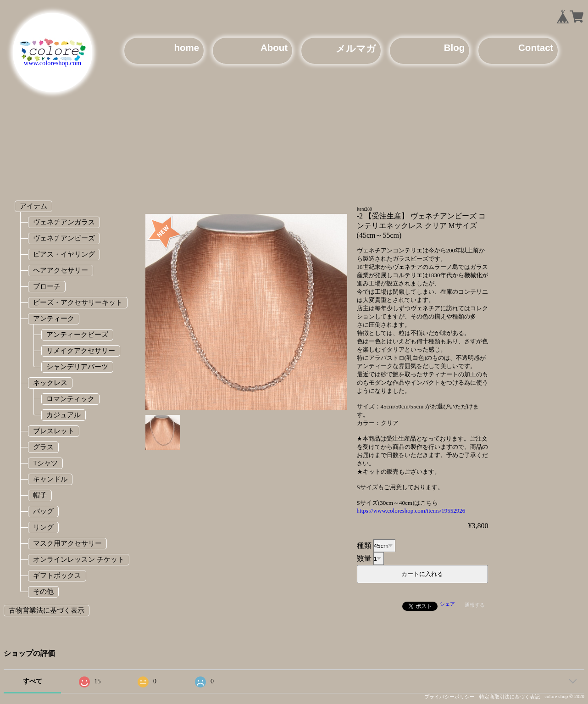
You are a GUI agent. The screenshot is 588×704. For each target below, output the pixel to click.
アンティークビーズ (77, 334)
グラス (43, 447)
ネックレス (50, 383)
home (186, 47)
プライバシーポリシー (449, 697)
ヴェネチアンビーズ (64, 238)
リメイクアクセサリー (81, 350)
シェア (447, 604)
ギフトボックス (57, 575)
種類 (364, 545)
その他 (43, 591)
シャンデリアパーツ (77, 366)
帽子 (40, 495)
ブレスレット (54, 431)
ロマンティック (70, 399)
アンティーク (54, 318)
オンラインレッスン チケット (79, 559)
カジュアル (64, 415)
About (274, 47)
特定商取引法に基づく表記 (510, 697)
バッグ (43, 511)
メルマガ (356, 48)
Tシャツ (45, 463)
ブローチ (47, 286)
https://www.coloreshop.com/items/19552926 (411, 511)
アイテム (33, 206)
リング (43, 527)
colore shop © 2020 (564, 696)
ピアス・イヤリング (64, 254)
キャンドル (50, 479)
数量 (364, 558)
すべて (33, 681)
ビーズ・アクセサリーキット (78, 302)
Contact (536, 47)
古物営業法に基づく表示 (47, 610)
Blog (455, 47)
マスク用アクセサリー (67, 543)
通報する (475, 605)
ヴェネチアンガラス (64, 222)
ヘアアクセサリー (61, 270)
